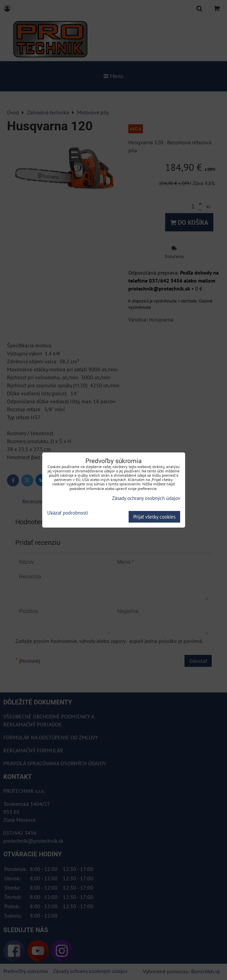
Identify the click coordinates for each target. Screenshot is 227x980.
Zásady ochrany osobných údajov (146, 498)
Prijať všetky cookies (154, 517)
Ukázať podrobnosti (68, 513)
